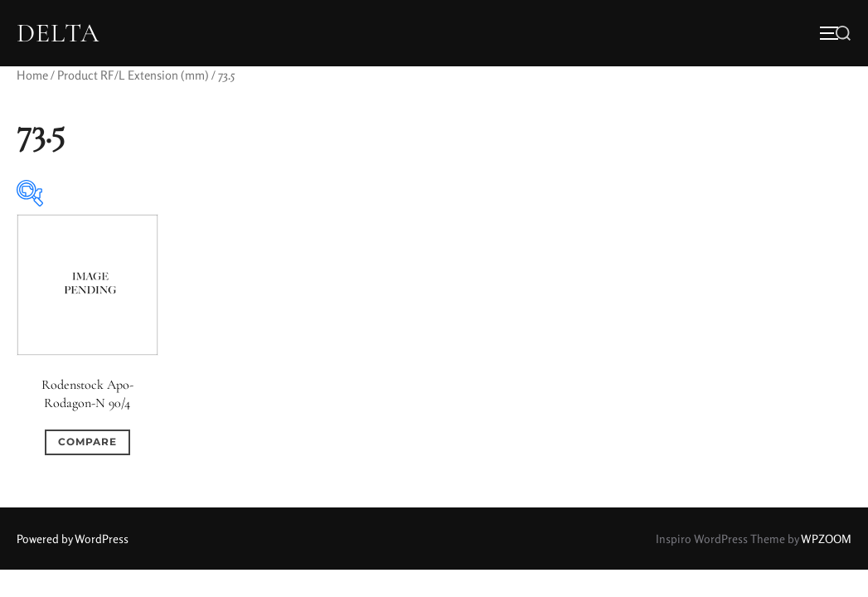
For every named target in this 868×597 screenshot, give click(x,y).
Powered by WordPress (73, 539)
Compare (87, 442)
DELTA (58, 33)
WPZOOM (826, 539)
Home (32, 75)
